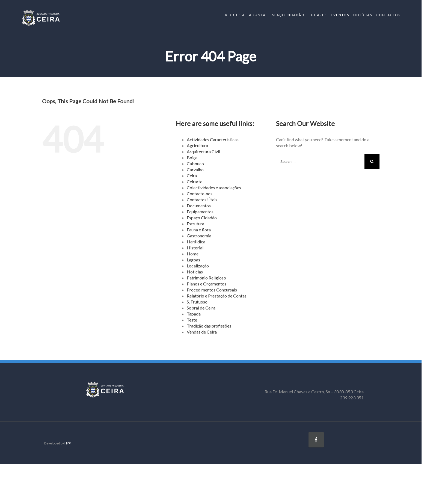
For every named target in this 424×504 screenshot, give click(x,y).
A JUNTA (257, 15)
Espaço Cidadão (202, 218)
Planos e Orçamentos (207, 284)
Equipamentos (200, 212)
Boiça (192, 157)
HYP (68, 443)
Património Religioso (206, 278)
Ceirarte (195, 182)
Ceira (192, 176)
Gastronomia (199, 236)
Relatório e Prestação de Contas (217, 296)
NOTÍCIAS (363, 15)
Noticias (195, 272)
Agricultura (197, 145)
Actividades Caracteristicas (213, 139)
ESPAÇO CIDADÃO (287, 15)
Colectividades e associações (214, 188)
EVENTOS (340, 15)
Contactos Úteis (202, 200)
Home (193, 254)
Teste (192, 320)
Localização (198, 266)
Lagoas (193, 260)
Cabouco (195, 163)
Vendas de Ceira (202, 332)
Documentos (199, 206)
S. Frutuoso (197, 302)
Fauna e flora (199, 230)
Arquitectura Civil (203, 151)
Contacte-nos (200, 194)
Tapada (194, 314)
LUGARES (318, 15)
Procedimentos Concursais (212, 290)
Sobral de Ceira (201, 308)
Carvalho (195, 170)
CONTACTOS (388, 15)
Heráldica (196, 242)
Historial (195, 248)
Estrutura (195, 224)
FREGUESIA (234, 15)
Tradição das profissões (209, 326)
